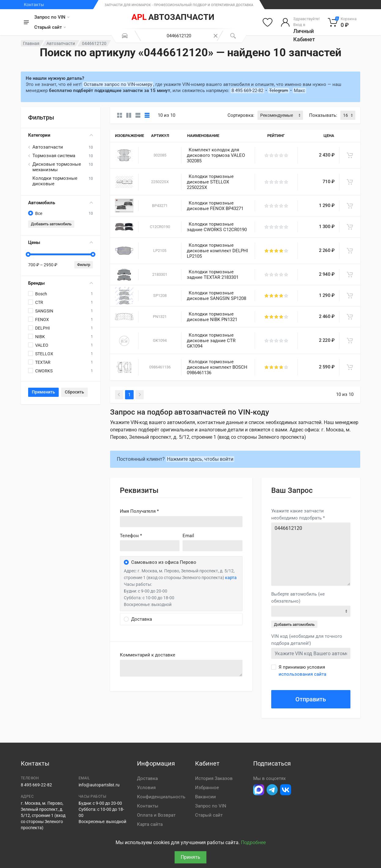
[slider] (28, 254)
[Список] (138, 115)
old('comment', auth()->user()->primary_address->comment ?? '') (181, 668)
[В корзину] (350, 155)
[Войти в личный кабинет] (300, 22)
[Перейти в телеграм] (272, 790)
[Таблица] (147, 115)
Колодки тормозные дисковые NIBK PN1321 (212, 317)
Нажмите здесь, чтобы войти (200, 459)
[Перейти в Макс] (259, 790)
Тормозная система (54, 156)
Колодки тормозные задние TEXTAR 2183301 (213, 275)
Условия (146, 788)
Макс (300, 90)
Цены (61, 242)
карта (231, 578)
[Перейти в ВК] (286, 790)
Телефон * (131, 536)
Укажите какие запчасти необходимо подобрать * (298, 514)
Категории (61, 135)
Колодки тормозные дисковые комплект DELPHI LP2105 (217, 251)
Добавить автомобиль (51, 224)
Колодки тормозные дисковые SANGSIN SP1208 (216, 296)
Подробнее (253, 842)
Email (188, 536)
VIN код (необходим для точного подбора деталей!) (307, 640)
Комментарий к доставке (148, 655)
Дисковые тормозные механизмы (57, 167)
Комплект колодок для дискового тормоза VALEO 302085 (216, 155)
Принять (190, 857)
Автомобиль (61, 203)
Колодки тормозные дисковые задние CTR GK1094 (211, 341)
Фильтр (84, 265)
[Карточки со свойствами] (129, 115)
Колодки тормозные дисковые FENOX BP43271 (215, 206)
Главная (31, 43)
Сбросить (74, 392)
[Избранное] (268, 22)
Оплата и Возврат (156, 815)
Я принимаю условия (302, 671)
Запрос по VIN (52, 17)
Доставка (147, 778)
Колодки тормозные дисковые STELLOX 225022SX (210, 182)
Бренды (61, 283)
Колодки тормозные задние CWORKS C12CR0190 (217, 227)
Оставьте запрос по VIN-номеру (118, 84)
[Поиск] (233, 36)
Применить (43, 392)
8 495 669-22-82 (247, 90)
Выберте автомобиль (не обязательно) (298, 598)
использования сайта (302, 674)
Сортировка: (241, 115)
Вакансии (205, 797)
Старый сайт (50, 27)
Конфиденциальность (161, 797)
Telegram (279, 90)
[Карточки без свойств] (120, 115)
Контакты (34, 5)
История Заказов (214, 778)
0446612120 (311, 554)
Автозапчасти (61, 43)
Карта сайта (150, 824)
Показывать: (323, 115)
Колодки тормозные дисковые (55, 181)
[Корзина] (342, 22)
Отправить (311, 699)
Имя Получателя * (139, 511)
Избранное (207, 788)
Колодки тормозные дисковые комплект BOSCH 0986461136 (217, 367)
